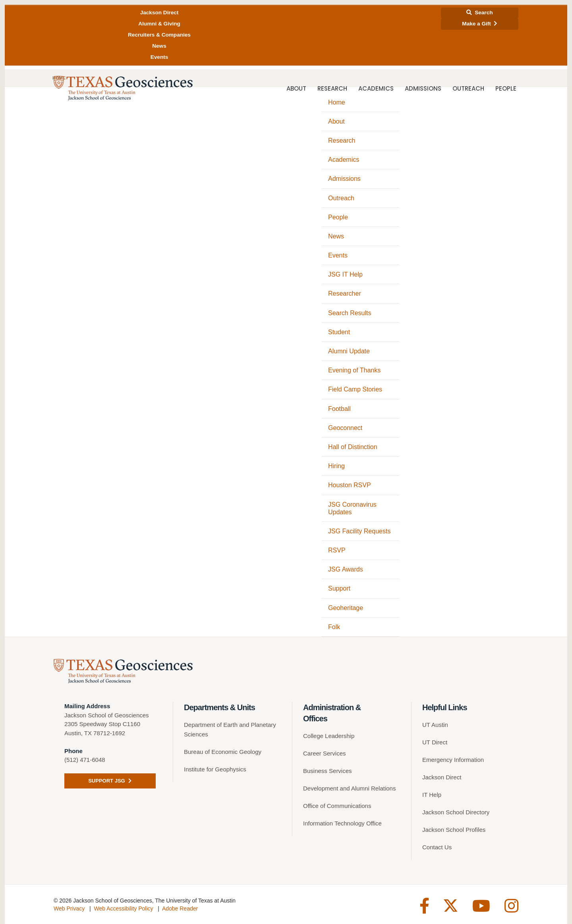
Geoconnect (345, 428)
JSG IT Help (345, 274)
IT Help (432, 795)
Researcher (345, 293)
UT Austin (435, 725)
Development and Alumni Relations (349, 788)
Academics (376, 89)
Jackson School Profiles (454, 830)
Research (332, 89)
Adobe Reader (180, 909)
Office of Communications (337, 806)
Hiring (336, 466)
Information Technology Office (342, 823)
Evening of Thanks (354, 370)
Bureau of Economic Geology (223, 752)
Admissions (423, 89)
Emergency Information (453, 760)
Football (339, 409)
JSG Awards (346, 569)
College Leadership (329, 736)
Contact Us (437, 847)
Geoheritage (346, 608)
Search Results (350, 313)
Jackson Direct (159, 13)
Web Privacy (69, 909)
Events (159, 57)
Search (479, 13)
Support (339, 588)
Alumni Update (349, 351)
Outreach (468, 89)
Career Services (325, 753)
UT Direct (435, 742)
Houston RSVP (350, 485)
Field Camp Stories (355, 389)
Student (339, 332)
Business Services (328, 771)
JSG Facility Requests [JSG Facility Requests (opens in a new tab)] (359, 531)
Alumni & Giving (159, 24)
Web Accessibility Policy (123, 909)
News (159, 46)
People (506, 89)
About (296, 89)
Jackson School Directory (456, 812)
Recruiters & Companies (159, 35)
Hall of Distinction (353, 447)
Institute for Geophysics (215, 769)
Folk (334, 627)
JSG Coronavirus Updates (352, 508)
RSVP (337, 550)
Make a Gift (479, 24)
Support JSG (110, 781)
